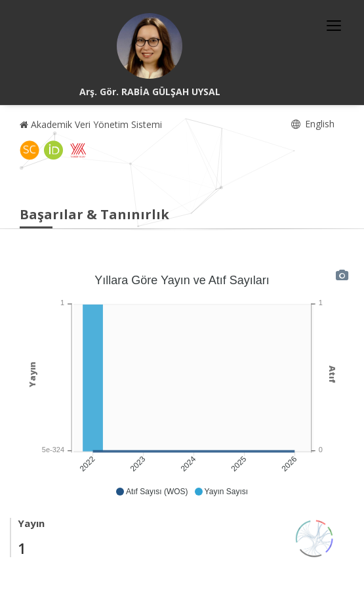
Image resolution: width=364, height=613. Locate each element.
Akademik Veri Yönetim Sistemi (91, 124)
